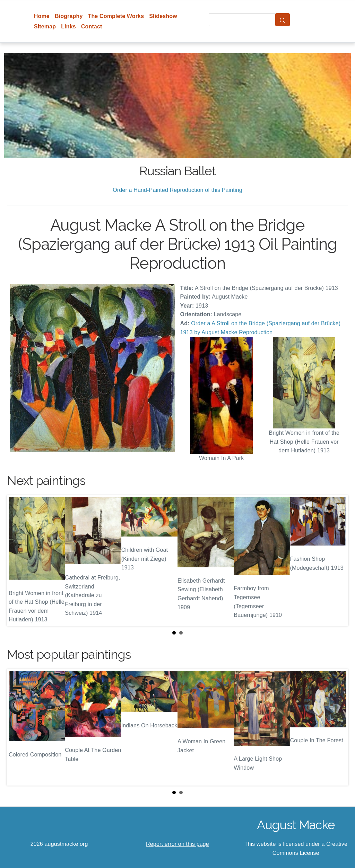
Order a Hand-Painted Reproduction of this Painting (177, 190)
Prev (18, 561)
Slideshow (163, 16)
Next (337, 561)
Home (42, 16)
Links (68, 26)
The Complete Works (116, 16)
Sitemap (45, 26)
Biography (69, 16)
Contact (92, 26)
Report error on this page (177, 844)
